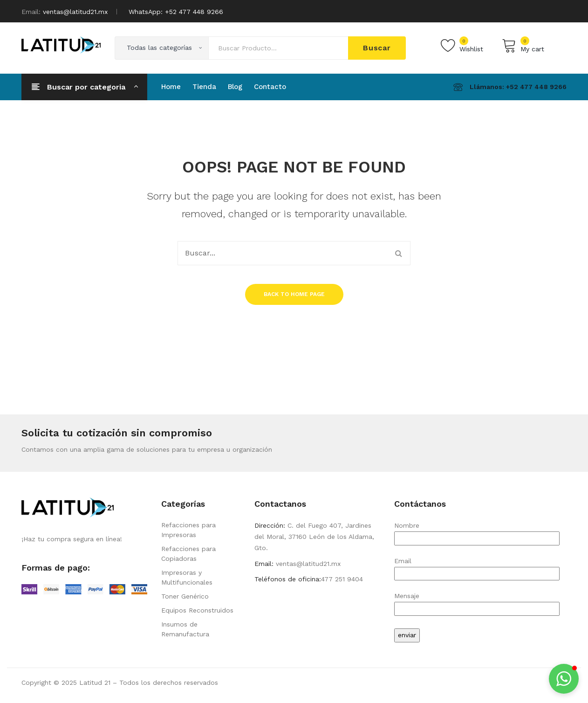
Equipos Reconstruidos (197, 610)
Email (477, 567)
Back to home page (294, 294)
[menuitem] (171, 87)
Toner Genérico (185, 596)
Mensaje (477, 602)
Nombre (477, 532)
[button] (564, 679)
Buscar (377, 48)
